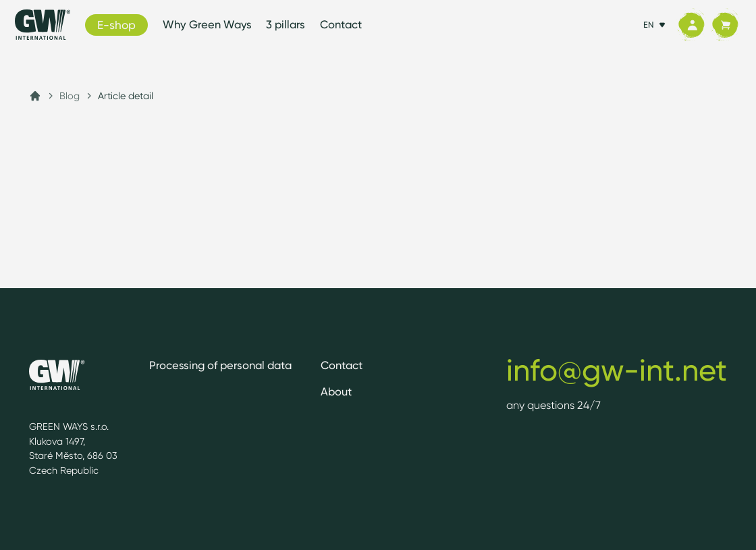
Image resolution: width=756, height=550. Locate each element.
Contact (341, 24)
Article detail (126, 95)
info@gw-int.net (617, 370)
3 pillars (286, 24)
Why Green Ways (207, 24)
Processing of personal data (220, 365)
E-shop (116, 25)
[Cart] (725, 25)
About (336, 391)
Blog (70, 95)
